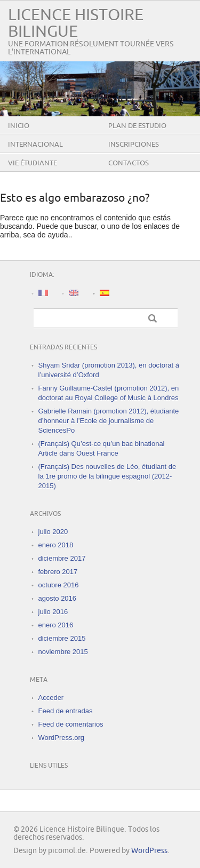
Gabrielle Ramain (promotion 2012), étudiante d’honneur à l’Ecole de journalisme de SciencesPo (109, 421)
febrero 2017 (58, 572)
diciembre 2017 (62, 558)
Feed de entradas (66, 711)
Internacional (35, 145)
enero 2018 (56, 545)
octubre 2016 (59, 585)
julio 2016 (53, 612)
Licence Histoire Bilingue (76, 23)
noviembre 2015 (63, 652)
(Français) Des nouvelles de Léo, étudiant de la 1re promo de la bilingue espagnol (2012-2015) (107, 476)
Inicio (19, 126)
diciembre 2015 (62, 638)
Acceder (51, 698)
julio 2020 (53, 532)
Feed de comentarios (71, 724)
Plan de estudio (137, 126)
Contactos (129, 163)
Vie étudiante (33, 163)
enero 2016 (56, 625)
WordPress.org (61, 738)
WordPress (149, 851)
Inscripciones (134, 145)
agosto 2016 (58, 598)
